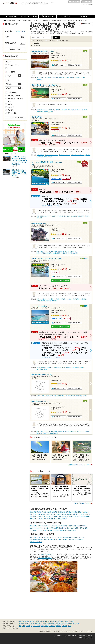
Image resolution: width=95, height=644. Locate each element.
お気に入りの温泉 (74, 2)
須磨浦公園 (62, 512)
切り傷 (70, 530)
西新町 (64, 514)
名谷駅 (70, 253)
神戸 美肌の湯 (41, 155)
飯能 (42, 626)
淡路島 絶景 (67, 110)
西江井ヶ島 (33, 517)
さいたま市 (37, 626)
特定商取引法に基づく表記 (74, 636)
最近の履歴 (87, 2)
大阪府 (52, 622)
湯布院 (70, 624)
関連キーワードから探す (10, 628)
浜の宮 (64, 517)
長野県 (62, 622)
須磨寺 (49, 512)
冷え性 (60, 526)
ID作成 (90, 5)
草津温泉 (21, 624)
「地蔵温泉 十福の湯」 (46, 554)
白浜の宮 (43, 519)
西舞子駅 (39, 80)
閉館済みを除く (64, 41)
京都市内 (58, 626)
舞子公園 (38, 514)
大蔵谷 (48, 514)
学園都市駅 (64, 253)
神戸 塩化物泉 (51, 216)
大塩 (31, 519)
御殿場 (46, 626)
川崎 (24, 626)
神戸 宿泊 (57, 299)
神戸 (70, 626)
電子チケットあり (38, 41)
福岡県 (72, 622)
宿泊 (31, 526)
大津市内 (65, 626)
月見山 (44, 512)
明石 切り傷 (59, 78)
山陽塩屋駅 (81, 216)
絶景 (75, 530)
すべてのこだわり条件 (15, 118)
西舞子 (43, 514)
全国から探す (21, 31)
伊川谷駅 (48, 301)
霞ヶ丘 (32, 514)
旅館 (86, 528)
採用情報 (90, 636)
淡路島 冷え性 (59, 110)
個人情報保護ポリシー (60, 636)
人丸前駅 (83, 78)
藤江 (77, 514)
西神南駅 (54, 301)
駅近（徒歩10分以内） (80, 526)
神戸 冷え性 (67, 216)
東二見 (46, 517)
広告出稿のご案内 (59, 631)
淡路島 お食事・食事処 (43, 396)
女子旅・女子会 (79, 528)
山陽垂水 (86, 512)
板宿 (35, 512)
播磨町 (56, 517)
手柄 (59, 519)
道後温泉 (58, 624)
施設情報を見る (59, 65)
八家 (38, 519)
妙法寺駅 (75, 253)
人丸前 (53, 514)
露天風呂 (55, 526)
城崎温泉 (38, 624)
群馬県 (42, 622)
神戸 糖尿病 (76, 299)
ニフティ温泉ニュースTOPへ (83, 503)
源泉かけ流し (63, 530)
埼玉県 (27, 622)
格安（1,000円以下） (45, 526)
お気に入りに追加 (75, 65)
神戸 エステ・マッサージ (52, 155)
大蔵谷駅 (77, 78)
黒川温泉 (64, 624)
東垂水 (80, 512)
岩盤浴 (10, 104)
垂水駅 (46, 157)
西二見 (51, 517)
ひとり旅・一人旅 (48, 528)
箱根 (26, 624)
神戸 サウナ (80, 431)
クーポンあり (51, 41)
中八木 (82, 514)
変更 (23, 37)
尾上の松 (70, 517)
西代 (31, 512)
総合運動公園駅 (56, 253)
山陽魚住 (40, 517)
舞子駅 (86, 110)
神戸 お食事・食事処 (65, 155)
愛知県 (67, 622)
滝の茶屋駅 (74, 216)
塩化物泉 (49, 530)
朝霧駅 (72, 78)
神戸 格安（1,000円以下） (78, 155)
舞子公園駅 (40, 112)
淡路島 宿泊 (49, 368)
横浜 (20, 626)
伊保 (82, 517)
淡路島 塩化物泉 (41, 368)
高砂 (75, 517)
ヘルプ (81, 631)
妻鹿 (48, 519)
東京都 (47, 622)
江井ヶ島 (87, 514)
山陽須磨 (55, 512)
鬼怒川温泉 (76, 624)
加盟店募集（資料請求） (45, 631)
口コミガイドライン (72, 631)
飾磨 (52, 519)
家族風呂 (11, 110)
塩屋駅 (87, 216)
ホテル (72, 528)
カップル (56, 530)
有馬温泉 (31, 624)
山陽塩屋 (68, 512)
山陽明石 (59, 514)
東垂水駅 (39, 218)
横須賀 (28, 626)
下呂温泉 (44, 624)
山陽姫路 (64, 519)
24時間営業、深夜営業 (15, 98)
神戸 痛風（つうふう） (66, 299)
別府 (60, 517)
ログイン (84, 5)
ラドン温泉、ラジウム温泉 (38, 530)
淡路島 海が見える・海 (77, 110)
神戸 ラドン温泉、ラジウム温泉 (45, 299)
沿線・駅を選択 (15, 49)
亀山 (56, 519)
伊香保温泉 (51, 624)
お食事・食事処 (68, 526)
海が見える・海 (64, 528)
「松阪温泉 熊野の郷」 (45, 558)
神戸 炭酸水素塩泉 (42, 216)
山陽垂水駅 (40, 157)
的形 (35, 519)
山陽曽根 (87, 517)
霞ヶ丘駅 (88, 155)
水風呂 (56, 528)
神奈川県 (21, 622)
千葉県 (32, 622)
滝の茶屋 (75, 512)
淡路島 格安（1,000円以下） (57, 396)
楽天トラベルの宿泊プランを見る (61, 281)
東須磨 (39, 512)
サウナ (36, 526)
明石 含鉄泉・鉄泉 (50, 78)
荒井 (78, 517)
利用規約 (84, 636)
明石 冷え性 (66, 78)
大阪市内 (52, 626)
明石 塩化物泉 (41, 78)
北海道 (57, 622)
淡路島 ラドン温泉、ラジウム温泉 (46, 110)
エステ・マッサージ (36, 528)
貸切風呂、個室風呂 (36, 542)
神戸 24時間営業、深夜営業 (44, 253)
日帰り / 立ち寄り (13, 65)
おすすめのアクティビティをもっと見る (80, 465)
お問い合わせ (89, 631)
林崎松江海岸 (71, 514)
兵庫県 (37, 622)
